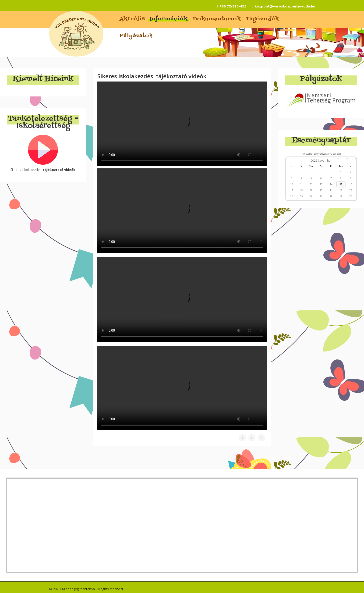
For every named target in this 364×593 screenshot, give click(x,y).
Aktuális (132, 19)
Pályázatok (136, 36)
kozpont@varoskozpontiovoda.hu (285, 6)
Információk (169, 19)
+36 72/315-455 (233, 6)
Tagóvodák (263, 19)
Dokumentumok (217, 19)
